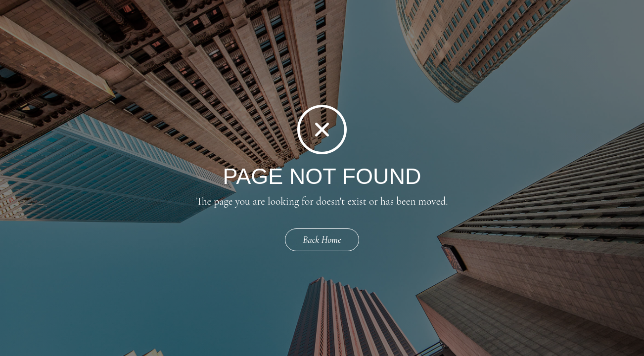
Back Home (322, 240)
